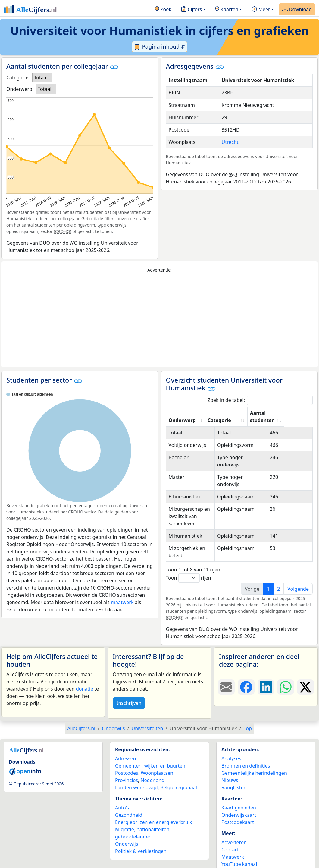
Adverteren (234, 835)
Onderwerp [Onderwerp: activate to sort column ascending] (182, 420)
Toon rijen (189, 571)
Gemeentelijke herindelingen (254, 766)
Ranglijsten (234, 780)
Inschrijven (129, 696)
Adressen (126, 751)
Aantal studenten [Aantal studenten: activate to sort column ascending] (285, 417)
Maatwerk (233, 850)
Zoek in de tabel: (260, 400)
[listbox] (42, 78)
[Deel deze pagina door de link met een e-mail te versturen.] (226, 680)
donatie (84, 682)
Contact (230, 842)
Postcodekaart (238, 815)
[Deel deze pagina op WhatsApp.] (286, 680)
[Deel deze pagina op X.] (305, 680)
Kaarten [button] (227, 10)
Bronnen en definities (246, 758)
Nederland (152, 773)
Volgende (298, 582)
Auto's (122, 800)
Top (247, 721)
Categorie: (18, 78)
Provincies (127, 773)
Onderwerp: (20, 89)
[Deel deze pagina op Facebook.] (246, 680)
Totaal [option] (41, 78)
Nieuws (230, 773)
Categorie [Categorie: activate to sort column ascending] (242, 420)
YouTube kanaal (239, 857)
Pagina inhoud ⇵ (159, 47)
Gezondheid (129, 808)
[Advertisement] (159, 320)
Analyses (231, 751)
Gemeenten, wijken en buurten (150, 758)
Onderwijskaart (239, 808)
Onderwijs (127, 837)
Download (297, 10)
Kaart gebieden (239, 800)
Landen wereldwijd (136, 780)
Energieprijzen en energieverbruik (153, 815)
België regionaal (179, 780)
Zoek (163, 10)
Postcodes (127, 766)
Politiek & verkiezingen (141, 844)
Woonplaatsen (157, 766)
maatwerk (122, 602)
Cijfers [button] (191, 10)
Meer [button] (261, 10)
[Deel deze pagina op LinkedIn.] (266, 680)
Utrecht (230, 142)
